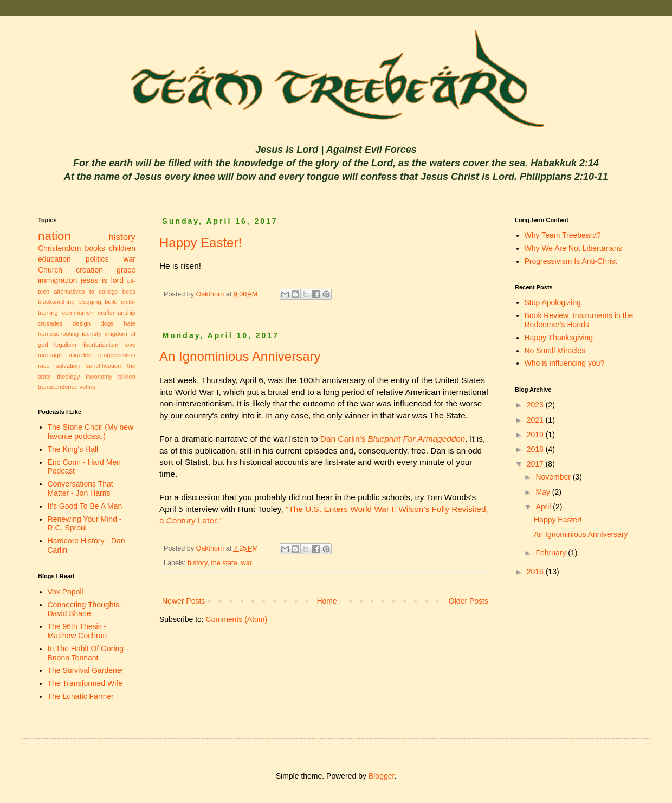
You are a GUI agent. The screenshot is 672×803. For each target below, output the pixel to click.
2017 (536, 464)
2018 (536, 449)
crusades (50, 323)
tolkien (127, 377)
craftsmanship (117, 313)
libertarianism (101, 345)
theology (68, 377)
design (82, 323)
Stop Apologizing (553, 302)
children (122, 248)
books (95, 248)
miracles (80, 355)
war (247, 563)
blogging (89, 302)
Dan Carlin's (393, 439)
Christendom (59, 248)
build (111, 302)
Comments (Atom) (237, 619)
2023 (536, 405)
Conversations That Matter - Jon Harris (80, 488)
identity (91, 334)
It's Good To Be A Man (85, 506)
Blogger (381, 776)
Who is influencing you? (565, 363)
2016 (536, 572)
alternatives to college (86, 292)
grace (126, 270)
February (552, 553)
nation (54, 236)
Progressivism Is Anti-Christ (571, 261)
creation (89, 270)
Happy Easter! (201, 242)
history (197, 563)
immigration (57, 280)
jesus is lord (102, 280)
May (544, 492)
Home (327, 601)
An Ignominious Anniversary (240, 356)
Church (50, 270)
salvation (68, 366)
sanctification (103, 366)
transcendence (58, 387)
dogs (107, 323)
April (544, 507)
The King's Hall (73, 449)
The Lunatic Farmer (81, 696)
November (554, 477)
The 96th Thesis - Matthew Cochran (77, 631)
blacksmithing (56, 302)
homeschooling (58, 334)
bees (129, 292)
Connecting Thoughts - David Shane (86, 609)
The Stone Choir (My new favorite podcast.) (91, 432)
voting (88, 387)
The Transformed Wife (85, 683)
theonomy (99, 377)
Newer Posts (183, 601)
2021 (536, 420)
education (54, 259)
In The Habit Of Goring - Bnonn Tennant (88, 653)
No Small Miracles (555, 351)
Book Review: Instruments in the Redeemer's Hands (579, 320)
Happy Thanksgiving (559, 338)
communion (78, 313)
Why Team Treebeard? (563, 235)
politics (97, 259)
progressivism (117, 355)
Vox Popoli (66, 592)
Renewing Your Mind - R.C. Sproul (85, 524)
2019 (536, 435)
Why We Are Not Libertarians (573, 248)
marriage (50, 355)
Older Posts (469, 601)
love (130, 345)
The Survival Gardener (86, 670)
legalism (65, 345)
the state (224, 563)
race (44, 366)
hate (130, 323)
